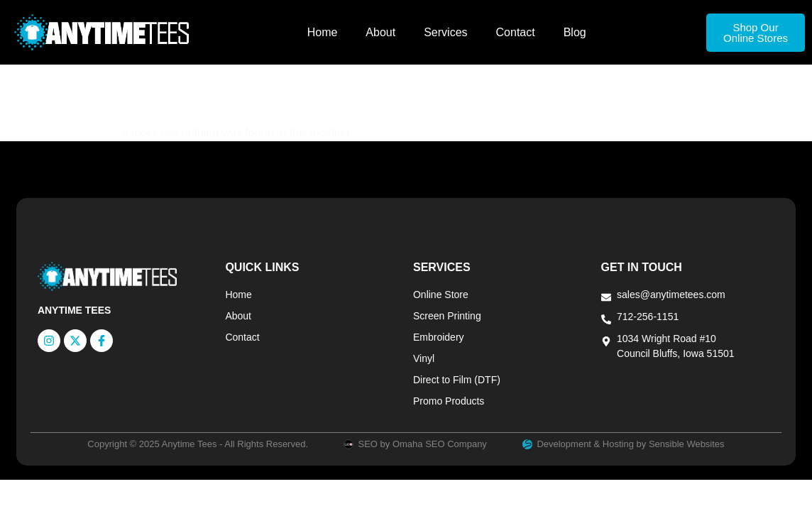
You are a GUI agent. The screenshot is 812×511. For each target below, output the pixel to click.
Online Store (441, 295)
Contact (516, 32)
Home (323, 32)
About (380, 32)
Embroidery (439, 337)
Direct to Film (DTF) (457, 380)
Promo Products (449, 401)
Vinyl (424, 358)
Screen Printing (447, 316)
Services (445, 32)
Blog (575, 32)
